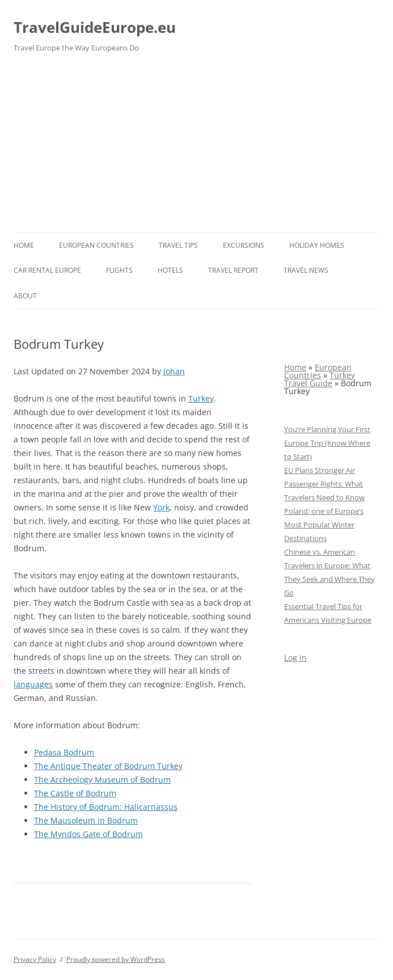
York (161, 507)
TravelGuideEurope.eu (95, 27)
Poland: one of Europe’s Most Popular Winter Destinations (324, 525)
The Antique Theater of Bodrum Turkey (108, 766)
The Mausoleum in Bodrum (86, 820)
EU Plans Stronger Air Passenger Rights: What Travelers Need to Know (324, 484)
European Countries (96, 245)
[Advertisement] (196, 147)
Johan (174, 371)
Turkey (201, 398)
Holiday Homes (317, 245)
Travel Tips (178, 245)
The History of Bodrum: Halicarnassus (106, 807)
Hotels (170, 270)
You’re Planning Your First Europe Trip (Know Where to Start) (327, 443)
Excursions (244, 245)
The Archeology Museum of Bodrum (102, 780)
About (25, 296)
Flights (119, 270)
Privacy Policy (35, 959)
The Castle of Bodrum (75, 793)
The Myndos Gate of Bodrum (88, 834)
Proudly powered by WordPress (116, 959)
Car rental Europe (47, 270)
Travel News (306, 270)
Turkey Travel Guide (320, 379)
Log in (295, 658)
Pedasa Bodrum (64, 752)
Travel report (233, 270)
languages (33, 684)
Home (24, 245)
